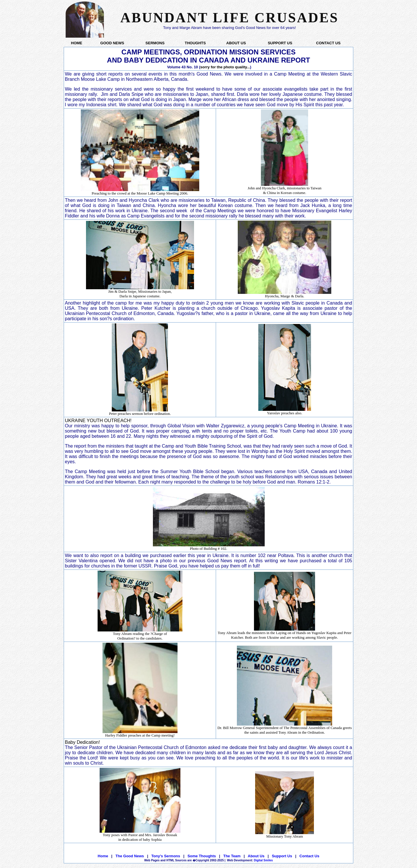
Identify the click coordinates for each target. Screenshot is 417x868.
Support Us (282, 856)
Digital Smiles (250, 860)
